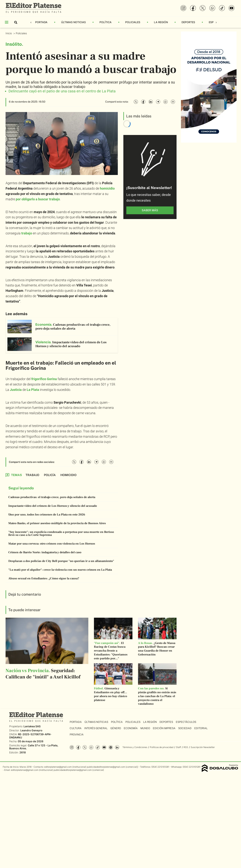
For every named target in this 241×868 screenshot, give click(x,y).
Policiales (133, 22)
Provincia (77, 735)
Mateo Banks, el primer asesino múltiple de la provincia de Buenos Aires (57, 523)
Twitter (85, 747)
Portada (41, 22)
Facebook (78, 747)
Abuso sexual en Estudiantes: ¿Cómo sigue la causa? (44, 578)
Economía (131, 728)
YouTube (104, 747)
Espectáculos (186, 722)
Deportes (188, 22)
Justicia (16, 390)
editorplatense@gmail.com (58, 767)
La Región (161, 22)
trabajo (27, 233)
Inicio (9, 33)
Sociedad (185, 728)
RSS (186, 747)
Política (105, 22)
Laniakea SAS (32, 726)
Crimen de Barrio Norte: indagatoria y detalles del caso (45, 552)
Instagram (72, 747)
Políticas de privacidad (162, 747)
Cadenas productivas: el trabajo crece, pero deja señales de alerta (52, 497)
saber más (150, 210)
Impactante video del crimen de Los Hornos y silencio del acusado (53, 506)
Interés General (96, 728)
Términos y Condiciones (135, 747)
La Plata (33, 390)
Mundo (145, 728)
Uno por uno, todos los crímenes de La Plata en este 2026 (47, 515)
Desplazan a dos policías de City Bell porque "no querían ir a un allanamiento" (61, 561)
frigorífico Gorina (44, 379)
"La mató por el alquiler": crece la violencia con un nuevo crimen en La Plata (60, 570)
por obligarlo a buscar (38, 199)
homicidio (107, 188)
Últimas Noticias (73, 22)
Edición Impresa (164, 728)
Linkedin (117, 747)
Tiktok (98, 747)
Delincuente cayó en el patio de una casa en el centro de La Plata (62, 91)
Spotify (111, 747)
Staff (178, 747)
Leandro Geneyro (31, 730)
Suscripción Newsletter (203, 747)
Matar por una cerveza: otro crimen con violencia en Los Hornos (52, 544)
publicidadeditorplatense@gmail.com (106, 767)
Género (116, 728)
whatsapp (91, 747)
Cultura (76, 728)
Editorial (201, 728)
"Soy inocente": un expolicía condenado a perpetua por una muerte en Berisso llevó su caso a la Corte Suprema (61, 533)
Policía (50, 475)
